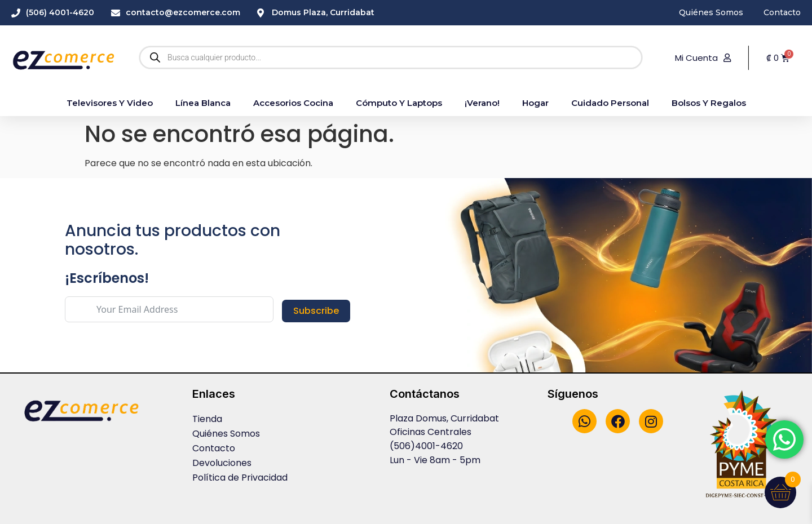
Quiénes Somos (226, 434)
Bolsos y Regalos (709, 103)
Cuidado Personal (610, 103)
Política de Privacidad (240, 478)
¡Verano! (482, 103)
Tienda (207, 419)
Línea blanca (203, 103)
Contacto (214, 448)
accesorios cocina (293, 103)
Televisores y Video (110, 103)
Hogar (535, 103)
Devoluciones (222, 463)
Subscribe (316, 311)
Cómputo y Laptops (399, 103)
